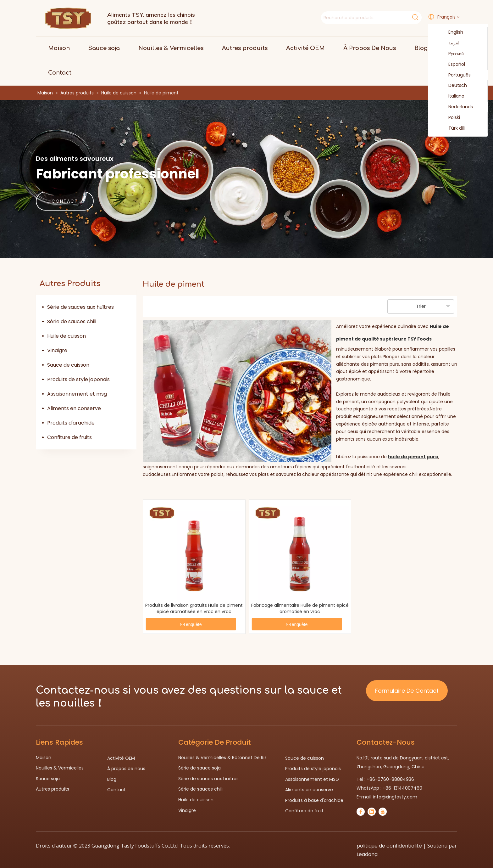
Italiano (452, 96)
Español (453, 65)
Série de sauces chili (72, 321)
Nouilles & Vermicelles (60, 768)
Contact (116, 790)
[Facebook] (361, 812)
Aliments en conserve (74, 408)
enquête (191, 624)
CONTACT (65, 201)
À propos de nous (126, 769)
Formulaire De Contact (407, 691)
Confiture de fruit (304, 811)
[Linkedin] (372, 812)
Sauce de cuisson (68, 365)
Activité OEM (121, 758)
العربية (451, 43)
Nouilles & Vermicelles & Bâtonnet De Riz (222, 758)
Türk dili (453, 128)
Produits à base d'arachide (314, 800)
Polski (450, 118)
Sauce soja (48, 779)
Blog (112, 779)
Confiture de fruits (69, 437)
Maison (44, 758)
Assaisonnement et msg (77, 394)
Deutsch (454, 86)
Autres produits (53, 789)
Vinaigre (57, 350)
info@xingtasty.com (395, 797)
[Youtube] (383, 812)
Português (456, 75)
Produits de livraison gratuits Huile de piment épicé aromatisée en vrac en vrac (194, 608)
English (452, 32)
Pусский (452, 54)
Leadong (367, 854)
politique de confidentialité (389, 846)
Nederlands (457, 107)
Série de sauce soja (199, 768)
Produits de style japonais (78, 379)
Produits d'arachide (71, 423)
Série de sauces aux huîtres (80, 307)
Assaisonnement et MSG (312, 779)
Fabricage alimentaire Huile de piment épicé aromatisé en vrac (300, 608)
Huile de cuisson (66, 336)
